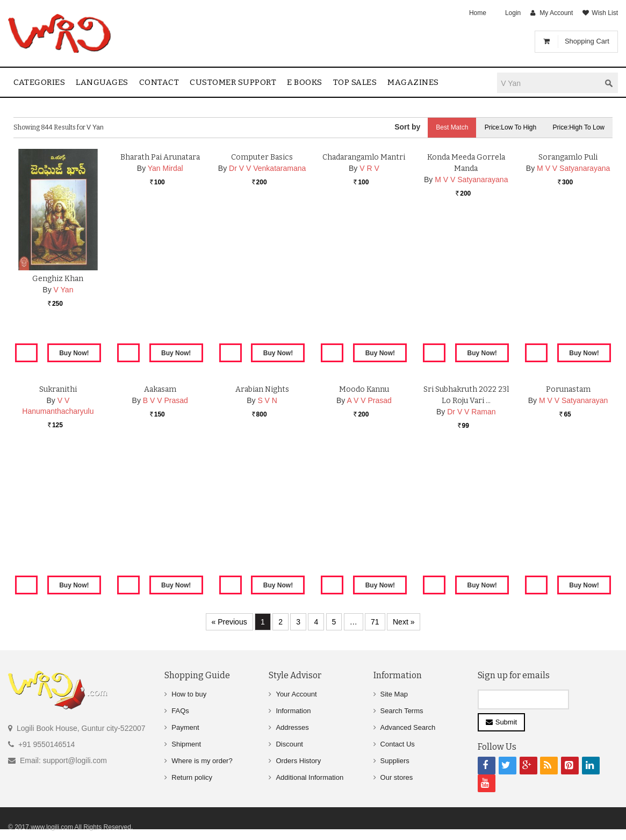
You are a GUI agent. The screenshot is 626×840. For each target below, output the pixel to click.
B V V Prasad (166, 522)
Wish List (605, 13)
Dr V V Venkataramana (267, 290)
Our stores (397, 777)
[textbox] (549, 83)
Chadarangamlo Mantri (364, 279)
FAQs (180, 711)
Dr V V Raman (471, 533)
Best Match (452, 127)
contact (159, 82)
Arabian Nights (262, 511)
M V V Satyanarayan (573, 522)
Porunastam (568, 511)
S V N (267, 522)
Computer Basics (262, 279)
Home (478, 13)
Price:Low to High (511, 127)
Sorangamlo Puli (568, 279)
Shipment (186, 744)
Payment (185, 727)
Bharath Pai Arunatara (160, 279)
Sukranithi (58, 511)
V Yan (64, 290)
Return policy (192, 777)
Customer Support (233, 82)
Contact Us (398, 744)
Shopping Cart (587, 41)
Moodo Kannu (364, 511)
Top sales (355, 82)
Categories (39, 82)
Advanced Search (408, 727)
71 (375, 622)
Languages (102, 82)
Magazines (413, 82)
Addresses (292, 727)
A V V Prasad (369, 522)
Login (513, 13)
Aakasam (160, 511)
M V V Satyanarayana (471, 301)
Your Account (296, 694)
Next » (404, 622)
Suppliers (395, 761)
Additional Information (310, 777)
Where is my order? (202, 761)
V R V (369, 290)
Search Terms (402, 711)
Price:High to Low (579, 127)
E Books (305, 82)
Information (293, 711)
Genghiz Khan (58, 279)
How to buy (189, 694)
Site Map (394, 694)
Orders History (298, 761)
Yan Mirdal (166, 290)
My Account (556, 13)
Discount (289, 744)
